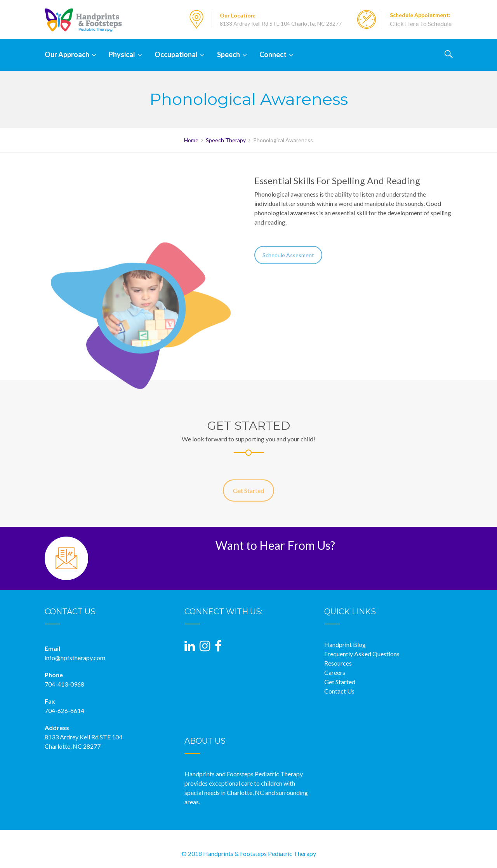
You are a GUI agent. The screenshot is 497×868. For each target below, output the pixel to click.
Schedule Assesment (288, 260)
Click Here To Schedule (421, 24)
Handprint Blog (345, 644)
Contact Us (339, 691)
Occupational (176, 54)
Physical (122, 54)
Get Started (248, 497)
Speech (229, 54)
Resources (338, 663)
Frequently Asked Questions (362, 654)
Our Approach (67, 54)
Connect (273, 54)
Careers (335, 672)
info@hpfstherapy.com (75, 658)
